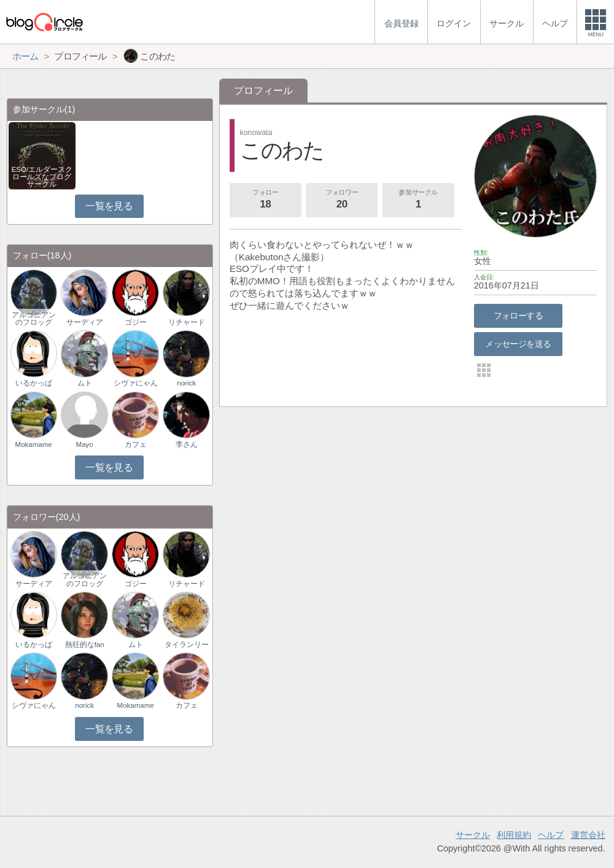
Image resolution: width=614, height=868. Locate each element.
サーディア (85, 322)
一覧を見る (109, 206)
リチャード (187, 322)
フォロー (265, 200)
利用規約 (514, 835)
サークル (473, 835)
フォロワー (342, 200)
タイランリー (187, 645)
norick (186, 383)
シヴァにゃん (136, 383)
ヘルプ (551, 835)
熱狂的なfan (85, 645)
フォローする (519, 316)
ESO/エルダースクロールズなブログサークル (42, 177)
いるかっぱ (34, 383)
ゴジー (136, 322)
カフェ (136, 444)
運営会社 (588, 835)
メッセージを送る (518, 344)
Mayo (85, 444)
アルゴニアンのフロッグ (34, 319)
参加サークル (418, 200)
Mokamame (34, 444)
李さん (187, 444)
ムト (85, 383)
